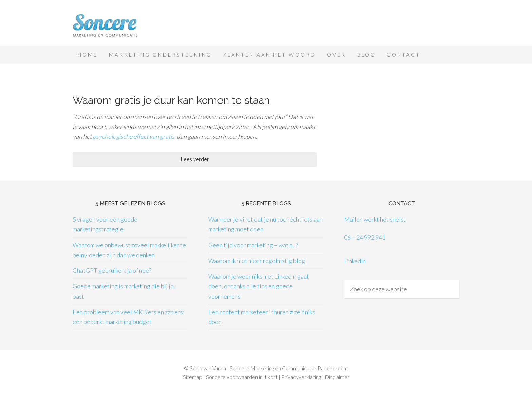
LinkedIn (355, 261)
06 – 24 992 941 (365, 237)
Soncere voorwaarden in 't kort (242, 377)
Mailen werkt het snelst (375, 219)
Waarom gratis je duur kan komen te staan (171, 100)
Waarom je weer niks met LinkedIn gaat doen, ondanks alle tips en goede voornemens (259, 286)
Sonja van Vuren (208, 368)
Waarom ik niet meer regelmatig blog (257, 261)
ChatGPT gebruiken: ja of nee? (112, 270)
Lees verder (195, 159)
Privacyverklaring (301, 377)
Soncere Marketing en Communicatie (127, 26)
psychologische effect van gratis (134, 136)
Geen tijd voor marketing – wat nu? (253, 245)
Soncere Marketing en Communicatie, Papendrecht (289, 368)
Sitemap (193, 377)
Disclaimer (337, 377)
